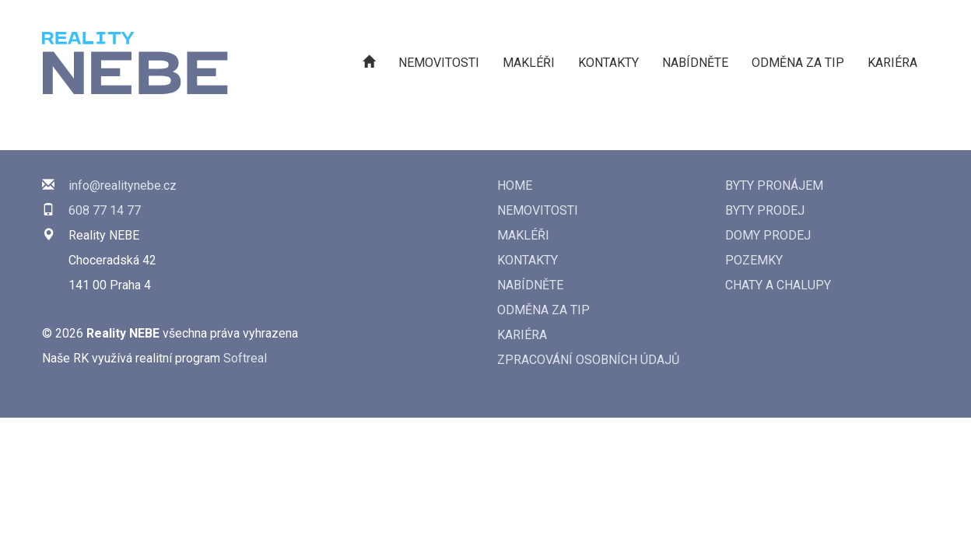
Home (515, 185)
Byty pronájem (774, 185)
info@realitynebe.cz (123, 185)
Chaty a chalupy (778, 285)
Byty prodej (765, 210)
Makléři (529, 63)
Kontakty (608, 63)
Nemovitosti (439, 63)
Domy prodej (768, 235)
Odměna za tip (798, 63)
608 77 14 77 (105, 210)
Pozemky (754, 260)
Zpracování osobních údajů (588, 360)
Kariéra (892, 63)
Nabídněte (695, 63)
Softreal (245, 358)
